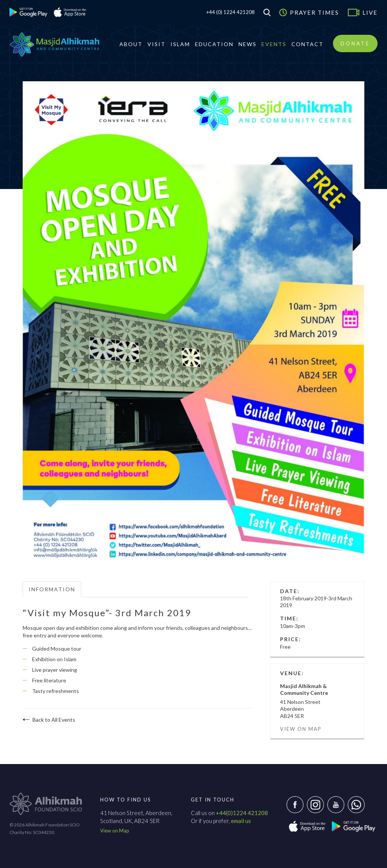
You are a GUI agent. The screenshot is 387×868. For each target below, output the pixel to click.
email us (241, 821)
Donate (355, 43)
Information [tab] (52, 589)
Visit (156, 44)
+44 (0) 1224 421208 (231, 12)
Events (274, 44)
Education (214, 44)
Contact (307, 44)
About (131, 44)
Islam (180, 44)
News (248, 44)
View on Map (301, 729)
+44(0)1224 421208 (242, 813)
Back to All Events (49, 720)
